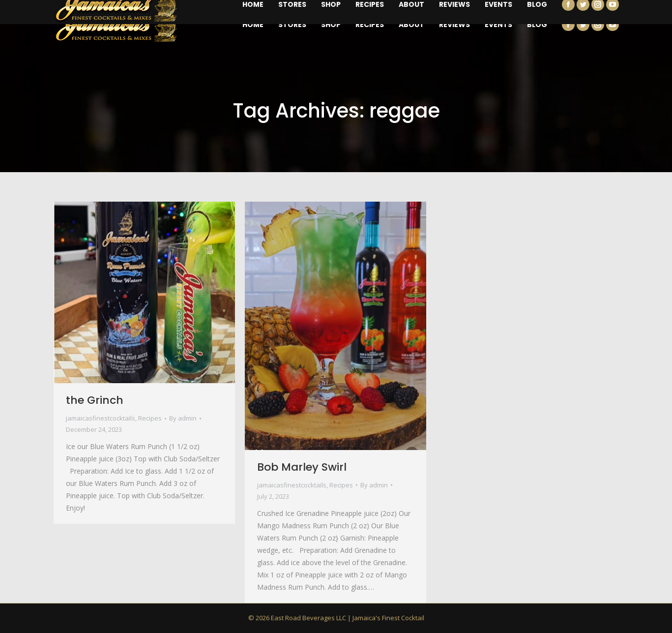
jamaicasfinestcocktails (101, 418)
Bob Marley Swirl (302, 467)
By (183, 418)
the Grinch (95, 400)
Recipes (150, 418)
